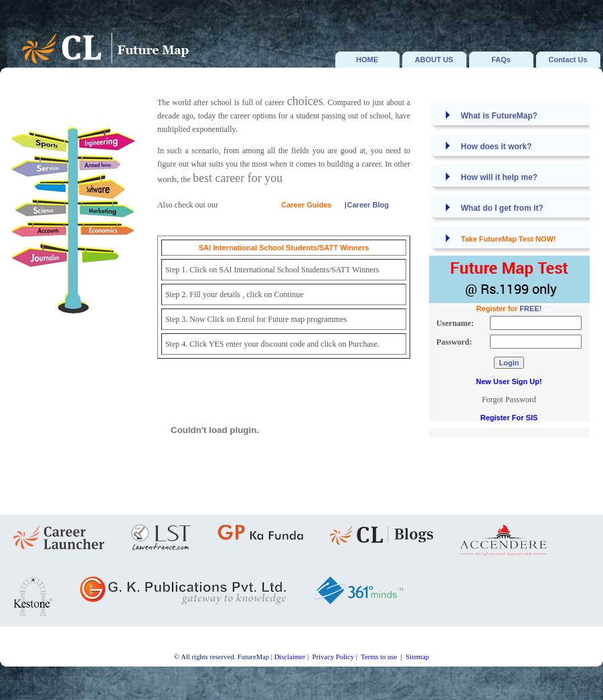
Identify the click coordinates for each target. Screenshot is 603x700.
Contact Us (568, 60)
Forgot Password (509, 400)
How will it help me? (500, 177)
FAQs (501, 60)
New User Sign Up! (509, 381)
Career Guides (306, 205)
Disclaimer (290, 657)
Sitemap (417, 657)
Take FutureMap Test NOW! (509, 239)
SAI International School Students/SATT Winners (284, 248)
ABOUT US (434, 60)
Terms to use (380, 657)
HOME (367, 60)
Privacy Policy (333, 657)
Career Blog (368, 205)
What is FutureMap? (500, 116)
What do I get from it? (502, 208)
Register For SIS (509, 418)
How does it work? (497, 147)
